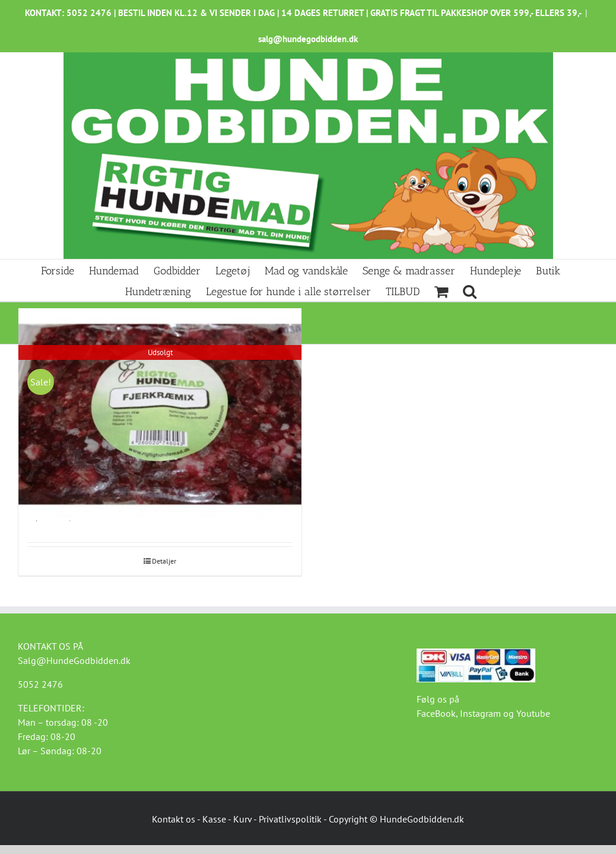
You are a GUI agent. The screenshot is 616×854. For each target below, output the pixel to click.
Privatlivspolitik (290, 819)
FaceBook (436, 713)
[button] (470, 291)
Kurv (242, 819)
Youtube (533, 713)
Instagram (480, 713)
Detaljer (164, 561)
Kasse (214, 819)
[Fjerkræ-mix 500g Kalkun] (160, 414)
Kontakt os (174, 819)
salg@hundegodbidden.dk (308, 39)
